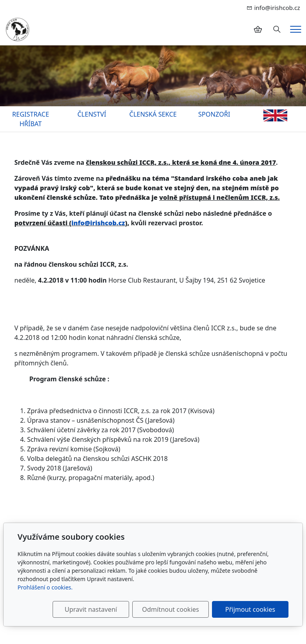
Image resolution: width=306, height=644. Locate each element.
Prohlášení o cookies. (45, 587)
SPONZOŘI (214, 114)
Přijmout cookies (250, 609)
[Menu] (296, 29)
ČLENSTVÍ (92, 114)
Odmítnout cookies (170, 609)
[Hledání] (277, 29)
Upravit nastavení (91, 609)
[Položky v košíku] (258, 29)
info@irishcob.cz (98, 223)
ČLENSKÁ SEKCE (153, 114)
